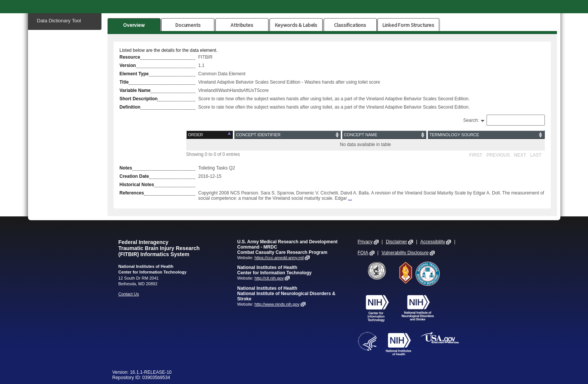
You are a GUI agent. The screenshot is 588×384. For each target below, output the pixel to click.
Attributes (242, 25)
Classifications (350, 25)
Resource (130, 57)
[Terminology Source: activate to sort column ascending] (486, 135)
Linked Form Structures (408, 25)
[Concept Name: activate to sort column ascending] (384, 135)
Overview (134, 25)
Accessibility (433, 242)
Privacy (365, 242)
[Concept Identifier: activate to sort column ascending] (288, 135)
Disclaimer (396, 242)
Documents (188, 25)
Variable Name (135, 90)
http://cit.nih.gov (269, 278)
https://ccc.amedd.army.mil (279, 258)
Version (128, 65)
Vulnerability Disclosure (405, 253)
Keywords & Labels (296, 25)
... (350, 198)
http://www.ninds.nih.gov (277, 304)
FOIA (363, 253)
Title (124, 82)
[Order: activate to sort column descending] (210, 135)
